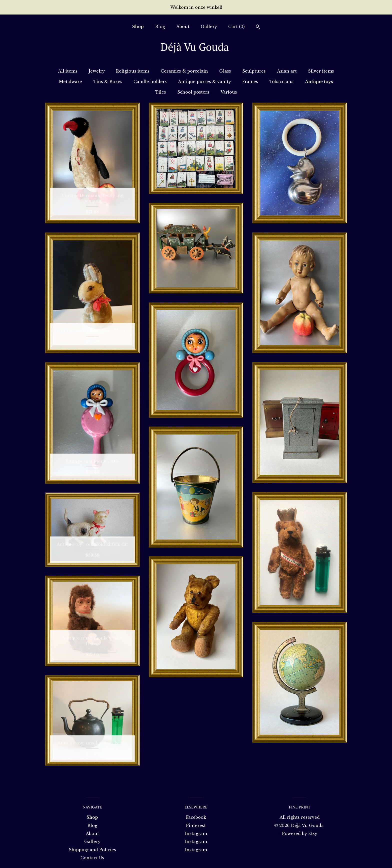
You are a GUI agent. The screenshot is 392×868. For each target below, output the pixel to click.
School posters (193, 92)
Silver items (321, 71)
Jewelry (97, 71)
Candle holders (150, 82)
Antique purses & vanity (204, 82)
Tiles (161, 92)
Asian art (287, 71)
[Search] (258, 27)
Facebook (196, 817)
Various (229, 92)
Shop (138, 27)
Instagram (196, 833)
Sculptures (254, 71)
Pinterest (196, 825)
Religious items (133, 71)
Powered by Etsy (300, 833)
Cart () (236, 27)
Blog (160, 27)
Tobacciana (281, 82)
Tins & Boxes (108, 82)
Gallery (209, 27)
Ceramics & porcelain (184, 71)
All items (68, 71)
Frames (250, 82)
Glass (225, 71)
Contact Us (92, 858)
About (183, 27)
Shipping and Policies (92, 850)
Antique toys (319, 82)
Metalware (70, 82)
